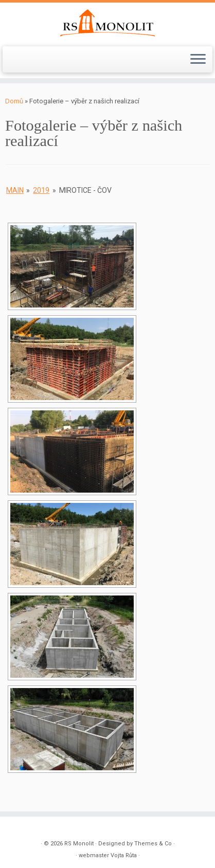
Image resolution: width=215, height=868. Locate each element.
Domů (14, 101)
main (15, 190)
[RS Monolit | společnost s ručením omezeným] (107, 23)
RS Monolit (79, 844)
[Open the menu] (198, 60)
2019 (41, 190)
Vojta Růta (124, 855)
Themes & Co (153, 844)
